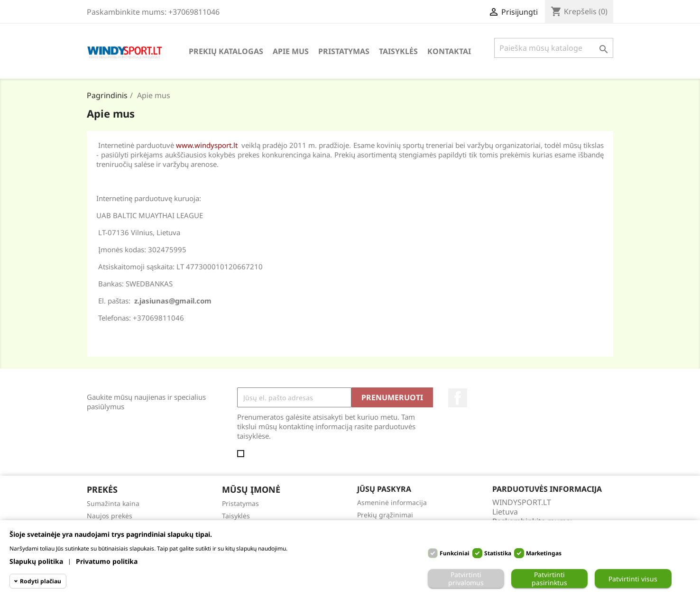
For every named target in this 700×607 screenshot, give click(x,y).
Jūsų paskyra (384, 489)
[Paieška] (554, 48)
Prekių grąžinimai (385, 515)
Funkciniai (455, 553)
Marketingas (544, 553)
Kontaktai (449, 51)
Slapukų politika (36, 561)
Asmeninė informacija (392, 502)
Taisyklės (398, 51)
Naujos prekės (110, 516)
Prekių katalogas (226, 51)
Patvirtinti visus (633, 579)
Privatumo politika (107, 561)
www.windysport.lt (207, 145)
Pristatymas (344, 51)
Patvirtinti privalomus (466, 579)
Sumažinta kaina (113, 503)
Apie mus (291, 51)
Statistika (498, 553)
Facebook (458, 398)
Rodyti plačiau (41, 581)
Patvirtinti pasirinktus (549, 579)
